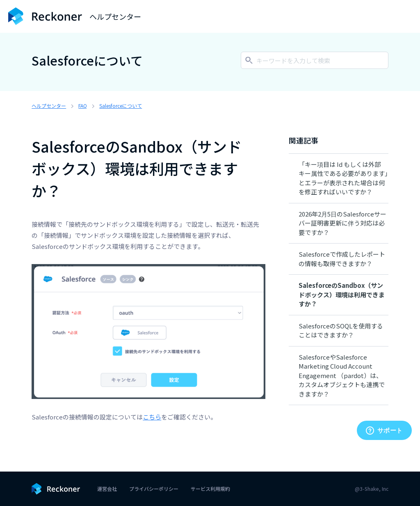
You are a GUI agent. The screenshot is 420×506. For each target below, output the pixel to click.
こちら (152, 417)
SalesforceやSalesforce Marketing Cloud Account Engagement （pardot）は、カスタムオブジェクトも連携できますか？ (342, 375)
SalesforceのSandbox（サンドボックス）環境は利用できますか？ (342, 294)
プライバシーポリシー (154, 489)
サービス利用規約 (210, 489)
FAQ (83, 106)
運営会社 (107, 489)
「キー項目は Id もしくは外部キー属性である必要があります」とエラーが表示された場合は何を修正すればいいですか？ (343, 178)
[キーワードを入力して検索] (315, 60)
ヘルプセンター (49, 106)
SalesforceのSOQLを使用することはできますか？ (341, 330)
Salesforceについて (121, 106)
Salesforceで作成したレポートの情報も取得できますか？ (342, 259)
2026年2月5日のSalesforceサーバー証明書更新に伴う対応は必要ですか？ (342, 223)
